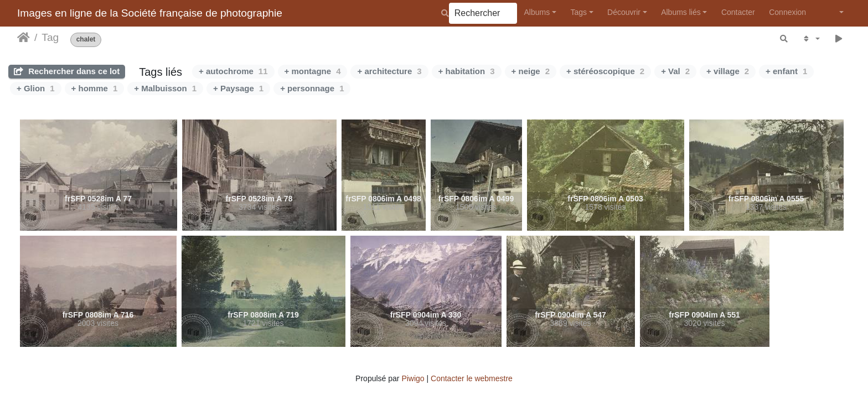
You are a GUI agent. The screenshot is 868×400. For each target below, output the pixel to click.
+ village (728, 71)
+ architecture (389, 71)
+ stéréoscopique (605, 71)
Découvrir (624, 12)
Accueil (24, 38)
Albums (537, 12)
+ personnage (312, 88)
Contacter (738, 12)
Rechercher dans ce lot (67, 71)
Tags (578, 12)
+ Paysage (238, 88)
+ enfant (786, 71)
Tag (50, 37)
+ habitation (467, 71)
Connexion (787, 12)
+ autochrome (233, 71)
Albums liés (681, 12)
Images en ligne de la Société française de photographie (150, 13)
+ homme (95, 88)
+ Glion (36, 88)
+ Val (675, 71)
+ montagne (313, 71)
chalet (86, 40)
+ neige (531, 71)
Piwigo (413, 378)
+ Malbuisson (165, 88)
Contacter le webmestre (472, 378)
